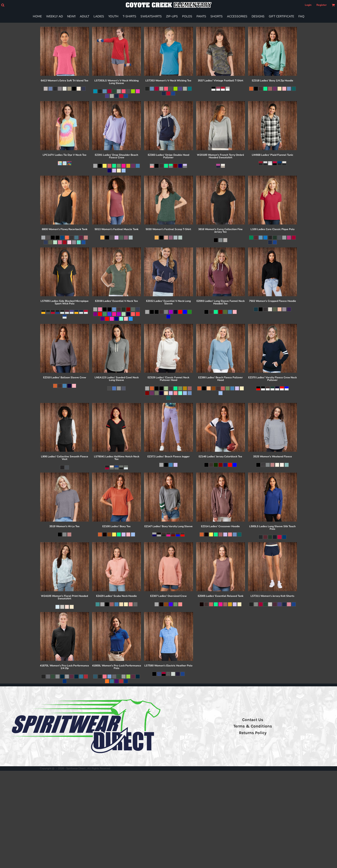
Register (322, 5)
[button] (3, 5)
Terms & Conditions (253, 726)
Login (308, 5)
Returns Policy (253, 733)
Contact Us (253, 720)
